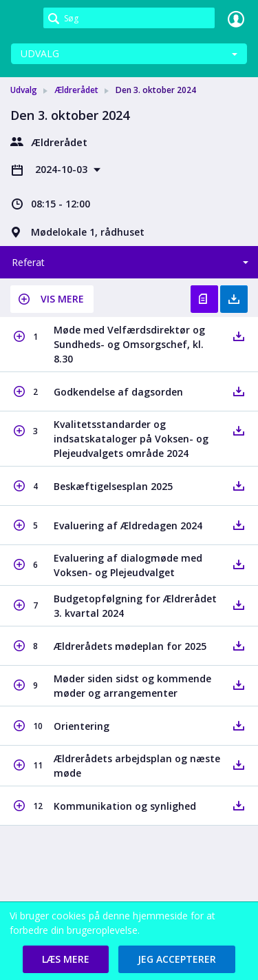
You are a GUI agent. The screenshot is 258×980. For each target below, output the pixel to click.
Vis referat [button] (204, 299)
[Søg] (129, 18)
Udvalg (40, 53)
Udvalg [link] (24, 90)
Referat (28, 262)
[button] (52, 299)
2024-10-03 (63, 169)
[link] (22, 19)
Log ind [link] (236, 19)
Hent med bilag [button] (234, 299)
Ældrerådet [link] (76, 90)
